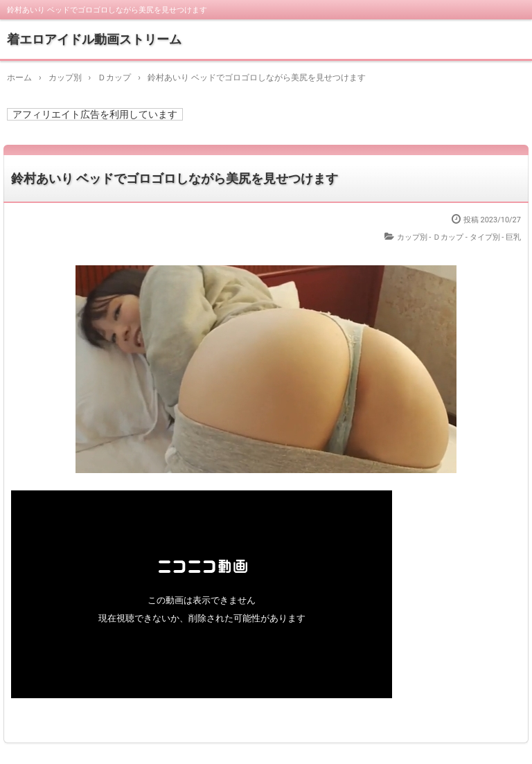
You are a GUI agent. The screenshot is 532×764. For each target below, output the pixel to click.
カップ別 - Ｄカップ (431, 237)
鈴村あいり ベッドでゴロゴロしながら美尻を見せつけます (175, 178)
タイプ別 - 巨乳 (496, 237)
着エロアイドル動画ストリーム (94, 39)
